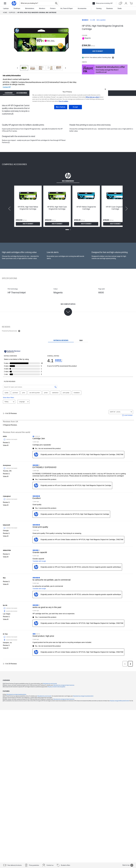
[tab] (68, 177)
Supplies (12, 13)
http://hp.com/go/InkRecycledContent (120, 701)
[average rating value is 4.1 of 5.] (87, 20)
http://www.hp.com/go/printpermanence (64, 685)
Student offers (65, 865)
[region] (69, 100)
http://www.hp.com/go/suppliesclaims (16, 695)
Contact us (50, 865)
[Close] (105, 89)
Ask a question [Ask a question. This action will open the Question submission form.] (101, 20)
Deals (120, 9)
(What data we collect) (93, 97)
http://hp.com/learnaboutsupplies (56, 687)
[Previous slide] (9, 209)
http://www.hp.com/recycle (50, 684)
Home (5, 13)
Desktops (17, 9)
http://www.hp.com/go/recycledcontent (83, 696)
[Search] (56, 3)
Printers (53, 9)
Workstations (30, 9)
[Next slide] (127, 209)
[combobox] (37, 3)
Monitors (42, 9)
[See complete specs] (68, 310)
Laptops (6, 9)
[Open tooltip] (113, 58)
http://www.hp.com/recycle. (44, 696)
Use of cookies (63, 101)
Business (110, 9)
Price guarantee (34, 865)
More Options (61, 107)
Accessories (82, 9)
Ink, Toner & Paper (67, 9)
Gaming (99, 9)
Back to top (128, 865)
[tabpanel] (68, 209)
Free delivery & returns (15, 865)
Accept (75, 107)
